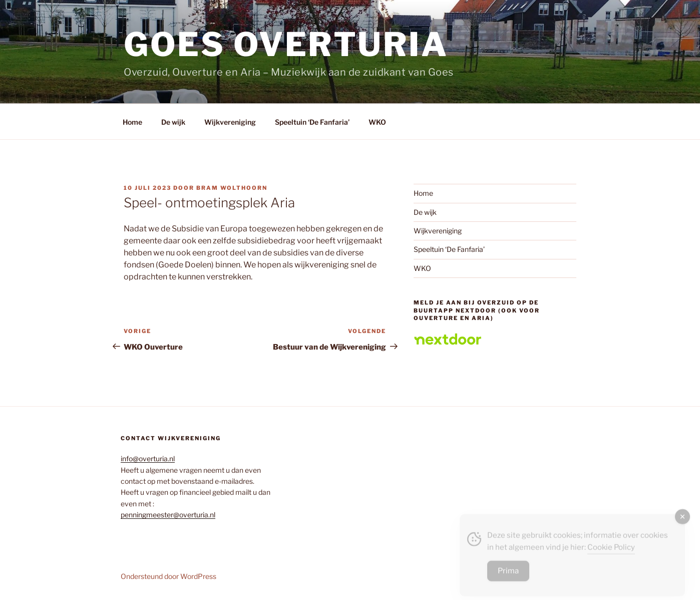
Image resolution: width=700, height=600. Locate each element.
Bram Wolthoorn (232, 188)
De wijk (173, 122)
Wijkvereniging (230, 122)
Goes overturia (286, 44)
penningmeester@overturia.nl (168, 515)
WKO (377, 122)
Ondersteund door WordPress (168, 576)
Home (132, 122)
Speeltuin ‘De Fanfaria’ (312, 122)
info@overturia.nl (148, 459)
